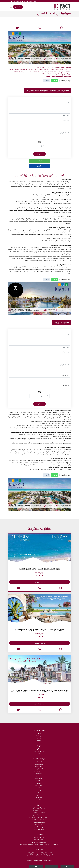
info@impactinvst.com (29, 1)
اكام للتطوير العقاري (39, 810)
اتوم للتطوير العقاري (39, 815)
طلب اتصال (18, 7)
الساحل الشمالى (39, 771)
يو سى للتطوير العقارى (39, 808)
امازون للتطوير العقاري (39, 822)
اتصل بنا (39, 738)
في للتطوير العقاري (39, 827)
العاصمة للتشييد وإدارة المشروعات (39, 817)
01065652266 (15, 1)
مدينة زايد (39, 774)
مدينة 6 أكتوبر (39, 776)
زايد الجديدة (39, 781)
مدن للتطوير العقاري (39, 825)
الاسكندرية (39, 797)
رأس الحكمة (39, 786)
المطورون (39, 741)
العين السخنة (39, 767)
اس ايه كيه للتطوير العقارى (39, 820)
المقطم (39, 800)
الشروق (39, 783)
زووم (40, 166)
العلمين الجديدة (39, 764)
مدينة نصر (39, 788)
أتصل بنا (46, 81)
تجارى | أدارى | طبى (39, 751)
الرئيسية (39, 734)
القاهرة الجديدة (39, 769)
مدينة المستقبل (39, 778)
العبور (39, 795)
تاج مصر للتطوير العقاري (39, 813)
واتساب (39, 161)
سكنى (39, 749)
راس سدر (39, 793)
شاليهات (39, 754)
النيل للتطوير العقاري (39, 829)
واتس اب (54, 81)
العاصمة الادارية (39, 762)
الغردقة (39, 790)
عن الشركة (39, 736)
